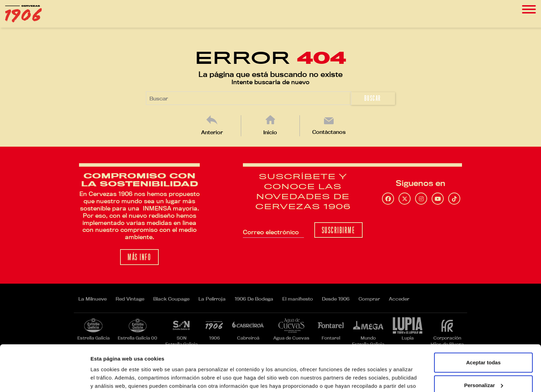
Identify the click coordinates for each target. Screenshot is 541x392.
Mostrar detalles (111, 378)
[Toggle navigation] (529, 9)
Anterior (212, 132)
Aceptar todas (483, 319)
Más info (139, 257)
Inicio (270, 132)
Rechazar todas (484, 365)
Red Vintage (130, 299)
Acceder (399, 299)
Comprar (369, 299)
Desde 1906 (336, 299)
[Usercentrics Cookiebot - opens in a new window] (45, 379)
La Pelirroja (212, 299)
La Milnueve (92, 299)
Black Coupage (171, 299)
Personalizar (484, 342)
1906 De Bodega (254, 299)
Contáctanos (329, 132)
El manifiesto (298, 299)
